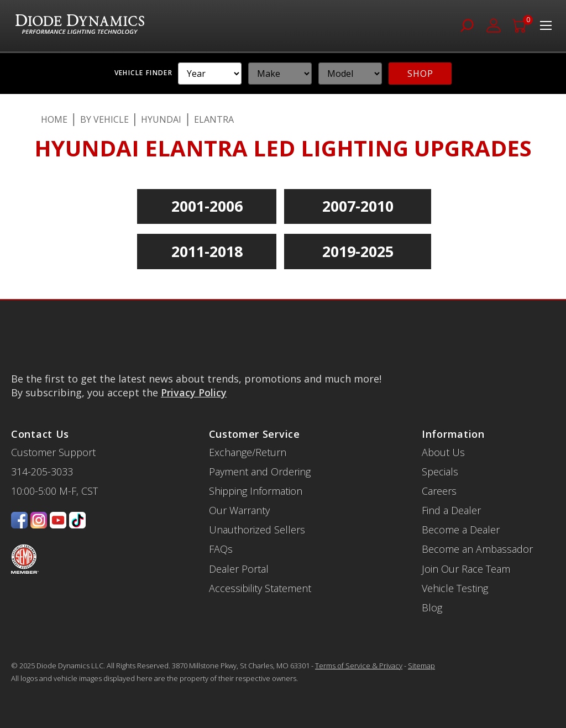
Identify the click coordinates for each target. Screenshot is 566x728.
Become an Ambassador (477, 549)
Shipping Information (256, 491)
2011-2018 (207, 251)
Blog (432, 607)
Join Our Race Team (466, 569)
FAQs (221, 549)
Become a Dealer (461, 530)
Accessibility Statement (260, 588)
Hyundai (161, 119)
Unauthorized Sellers (257, 530)
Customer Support (53, 452)
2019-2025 (358, 251)
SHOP (420, 74)
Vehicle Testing (455, 588)
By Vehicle (104, 119)
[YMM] (210, 74)
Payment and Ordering (260, 472)
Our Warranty (239, 510)
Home (54, 119)
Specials (440, 472)
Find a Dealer (451, 510)
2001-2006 (207, 206)
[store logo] (80, 26)
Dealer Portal (239, 569)
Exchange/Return (248, 452)
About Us (443, 452)
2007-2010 (358, 206)
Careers (439, 491)
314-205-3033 (42, 472)
